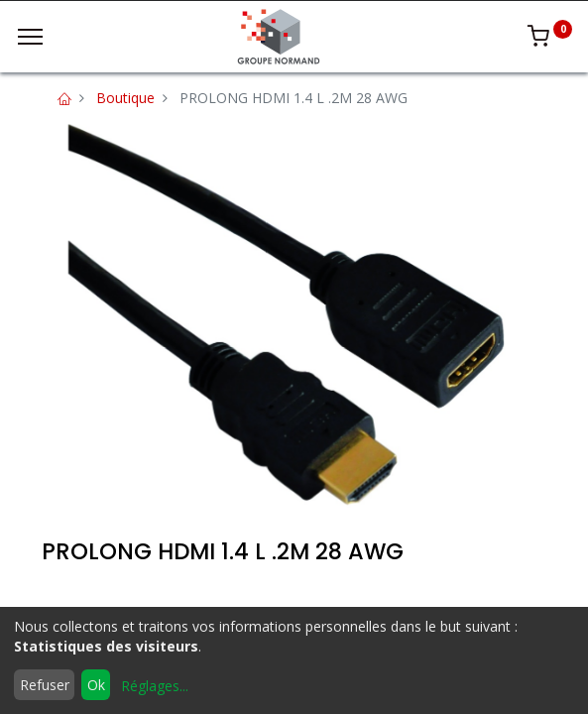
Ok (96, 685)
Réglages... (155, 686)
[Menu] (30, 37)
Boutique (125, 98)
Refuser (45, 685)
